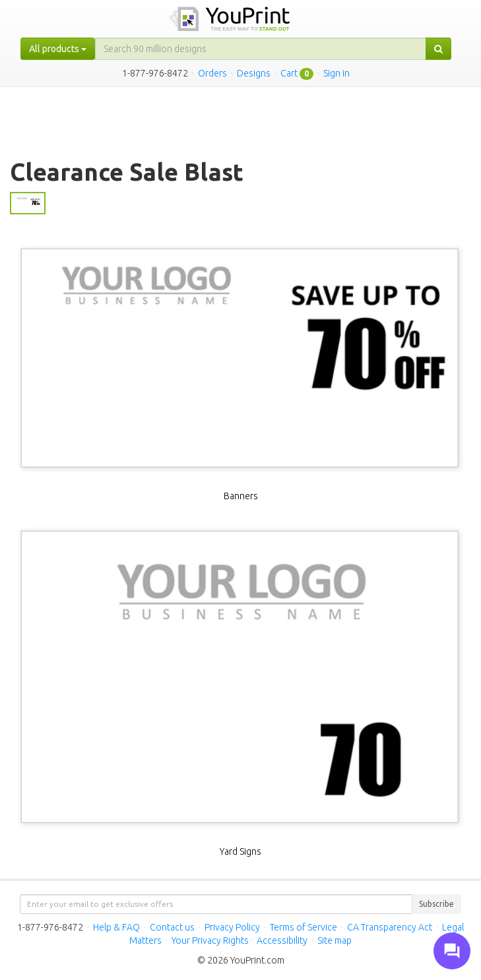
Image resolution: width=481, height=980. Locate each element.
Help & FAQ (116, 927)
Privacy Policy (232, 927)
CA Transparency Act (390, 927)
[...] (261, 49)
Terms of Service (304, 927)
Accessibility (282, 940)
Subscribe (436, 904)
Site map (335, 940)
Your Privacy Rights (210, 940)
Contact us (172, 927)
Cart (289, 73)
